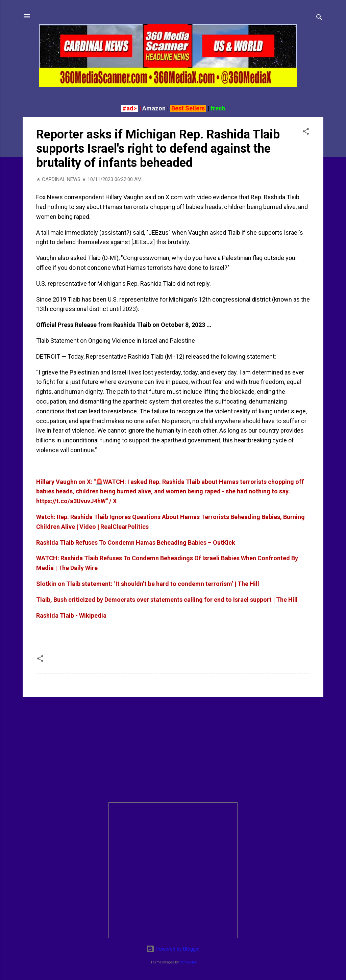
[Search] (319, 18)
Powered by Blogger (173, 949)
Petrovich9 (188, 962)
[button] (306, 133)
